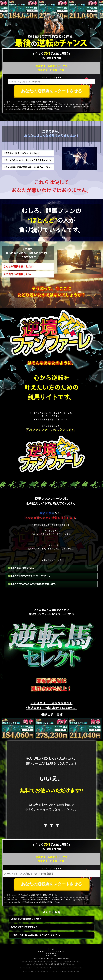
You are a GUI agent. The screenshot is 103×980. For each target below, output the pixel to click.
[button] (48, 737)
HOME (51, 949)
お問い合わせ (51, 955)
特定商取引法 (51, 953)
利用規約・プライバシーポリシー (52, 951)
